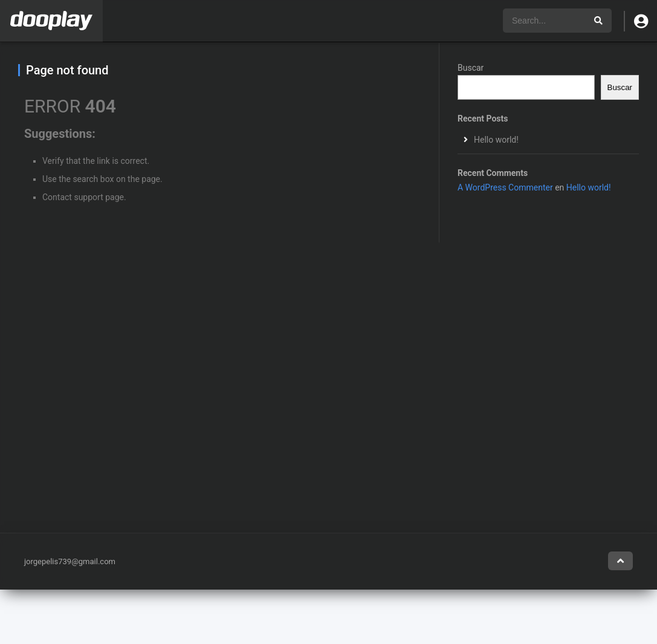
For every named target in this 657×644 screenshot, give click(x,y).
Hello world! (496, 140)
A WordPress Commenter (505, 187)
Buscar (471, 68)
